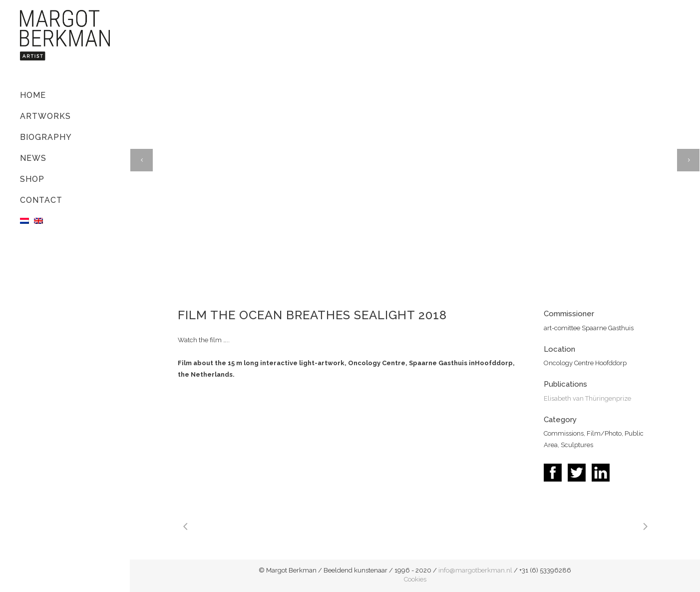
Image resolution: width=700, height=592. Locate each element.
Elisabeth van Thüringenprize (587, 398)
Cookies (415, 579)
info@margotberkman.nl (475, 570)
